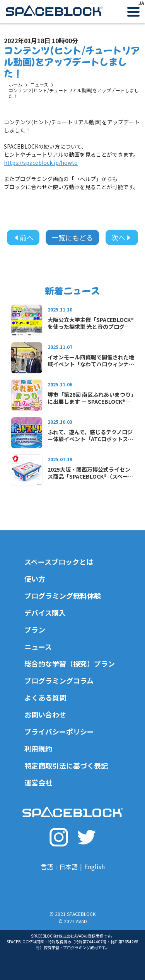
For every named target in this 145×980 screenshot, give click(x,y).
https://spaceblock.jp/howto (41, 162)
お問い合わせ (45, 714)
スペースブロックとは (59, 562)
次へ (122, 237)
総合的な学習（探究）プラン (70, 663)
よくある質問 (45, 697)
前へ (23, 237)
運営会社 (38, 782)
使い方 (35, 579)
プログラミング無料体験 (63, 596)
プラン (35, 630)
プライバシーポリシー (59, 731)
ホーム (15, 84)
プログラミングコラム (59, 680)
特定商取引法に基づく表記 (66, 765)
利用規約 (38, 748)
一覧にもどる (72, 237)
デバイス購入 (45, 613)
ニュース (39, 84)
